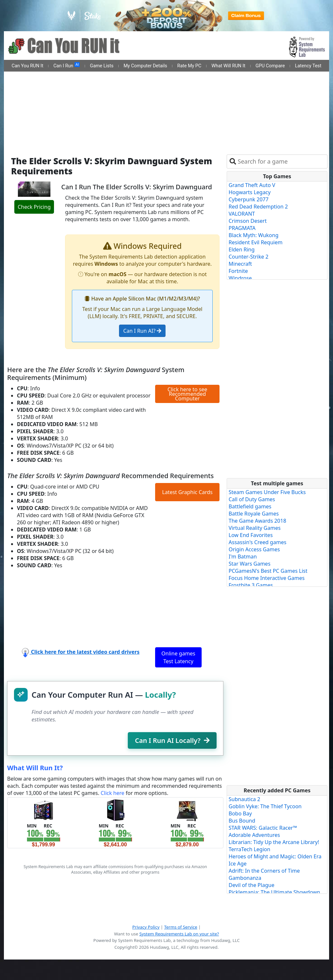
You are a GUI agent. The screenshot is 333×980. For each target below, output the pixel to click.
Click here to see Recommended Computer (187, 394)
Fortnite (238, 271)
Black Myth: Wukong (253, 235)
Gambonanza (245, 878)
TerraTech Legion (249, 849)
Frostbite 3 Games (251, 585)
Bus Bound (242, 821)
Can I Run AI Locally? (172, 740)
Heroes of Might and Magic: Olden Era (275, 856)
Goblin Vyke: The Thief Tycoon (265, 806)
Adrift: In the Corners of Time (264, 871)
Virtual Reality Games (255, 528)
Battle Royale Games (254, 514)
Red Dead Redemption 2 (258, 207)
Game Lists (102, 66)
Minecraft (240, 264)
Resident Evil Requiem (256, 242)
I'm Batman (243, 557)
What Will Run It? (35, 768)
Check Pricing (34, 207)
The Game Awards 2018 (257, 521)
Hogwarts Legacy (250, 192)
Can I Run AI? (142, 331)
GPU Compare (270, 66)
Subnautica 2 (244, 799)
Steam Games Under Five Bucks (267, 492)
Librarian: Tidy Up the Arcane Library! (274, 842)
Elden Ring (242, 249)
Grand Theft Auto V (252, 185)
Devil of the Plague (252, 885)
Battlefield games (250, 506)
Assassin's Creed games (258, 542)
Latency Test (308, 66)
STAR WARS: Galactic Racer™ (263, 828)
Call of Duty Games (252, 499)
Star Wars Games (250, 564)
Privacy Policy (146, 927)
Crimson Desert (248, 221)
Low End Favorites (251, 535)
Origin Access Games (254, 549)
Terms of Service (181, 927)
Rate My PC (189, 66)
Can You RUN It (27, 66)
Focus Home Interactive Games (267, 578)
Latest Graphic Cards (187, 492)
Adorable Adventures (254, 835)
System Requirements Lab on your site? (179, 934)
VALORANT (242, 214)
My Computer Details (145, 66)
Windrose (240, 278)
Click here (112, 793)
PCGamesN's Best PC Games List (268, 571)
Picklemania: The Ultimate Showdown (274, 892)
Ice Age (238, 864)
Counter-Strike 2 (248, 257)
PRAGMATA (242, 228)
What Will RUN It (228, 66)
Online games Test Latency (178, 657)
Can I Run (67, 65)
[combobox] (281, 161)
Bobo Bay (240, 813)
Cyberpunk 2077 (249, 199)
